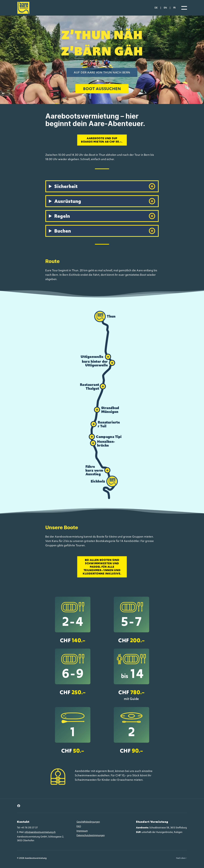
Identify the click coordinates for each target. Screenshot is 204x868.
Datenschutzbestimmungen (91, 835)
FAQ (79, 826)
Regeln (105, 216)
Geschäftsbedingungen (88, 822)
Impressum (82, 831)
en (165, 8)
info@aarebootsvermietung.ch (40, 832)
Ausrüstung (105, 201)
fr (174, 8)
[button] (105, 317)
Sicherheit (105, 186)
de (156, 8)
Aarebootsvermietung (36, 858)
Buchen (105, 231)
